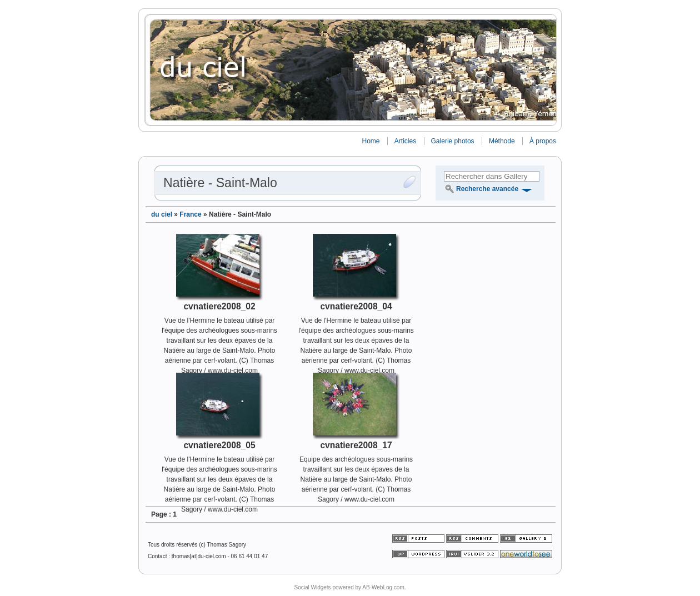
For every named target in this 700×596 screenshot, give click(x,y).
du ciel (162, 214)
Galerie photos (453, 141)
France (190, 214)
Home (371, 141)
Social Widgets (312, 587)
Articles (405, 141)
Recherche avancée (487, 189)
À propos (543, 141)
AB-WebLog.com (383, 587)
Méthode (502, 141)
